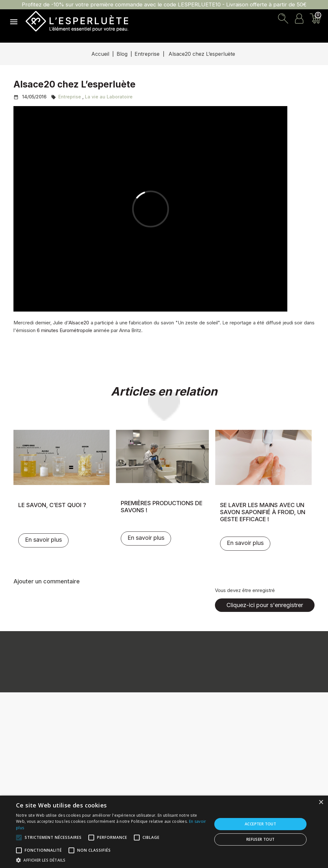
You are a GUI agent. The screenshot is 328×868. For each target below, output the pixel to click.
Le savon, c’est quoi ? (52, 505)
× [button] (321, 802)
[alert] (164, 832)
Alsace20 (79, 323)
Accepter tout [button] (260, 824)
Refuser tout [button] (261, 839)
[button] (111, 860)
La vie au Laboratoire (109, 97)
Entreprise (70, 97)
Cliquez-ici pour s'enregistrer (265, 605)
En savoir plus (43, 540)
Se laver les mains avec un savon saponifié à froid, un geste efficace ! (263, 512)
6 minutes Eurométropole (65, 330)
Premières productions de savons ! (162, 507)
